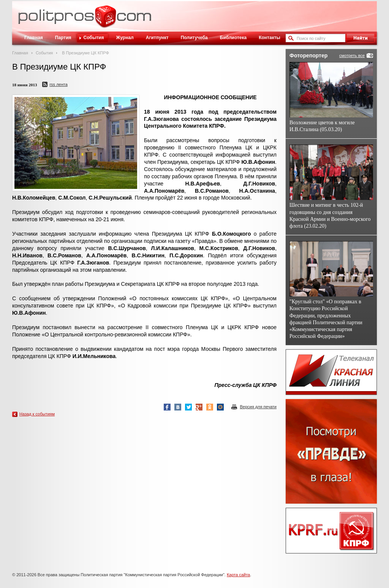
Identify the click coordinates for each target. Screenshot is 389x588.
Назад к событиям (37, 414)
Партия (63, 38)
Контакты (270, 38)
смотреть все (352, 55)
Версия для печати (258, 407)
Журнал (125, 38)
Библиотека (233, 38)
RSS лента (58, 84)
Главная (34, 38)
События (94, 38)
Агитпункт (157, 38)
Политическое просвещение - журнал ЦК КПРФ (105, 21)
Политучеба (194, 38)
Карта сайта (238, 575)
